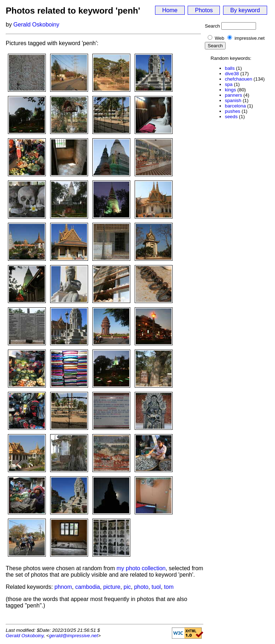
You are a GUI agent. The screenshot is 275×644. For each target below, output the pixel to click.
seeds (231, 117)
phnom (63, 587)
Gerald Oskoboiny (36, 25)
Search (212, 26)
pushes (233, 111)
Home (170, 10)
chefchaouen (238, 79)
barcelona (235, 106)
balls (230, 68)
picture (112, 587)
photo (141, 587)
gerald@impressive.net (74, 636)
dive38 (232, 74)
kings (230, 90)
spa (229, 84)
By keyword (245, 10)
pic (127, 587)
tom (169, 587)
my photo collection (141, 568)
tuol (156, 587)
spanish (233, 100)
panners (233, 95)
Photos (204, 10)
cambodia (88, 587)
